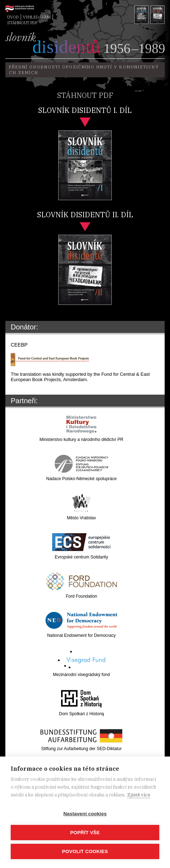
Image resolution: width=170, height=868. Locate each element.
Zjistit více (139, 795)
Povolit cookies (85, 851)
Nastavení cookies (85, 814)
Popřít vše (85, 833)
